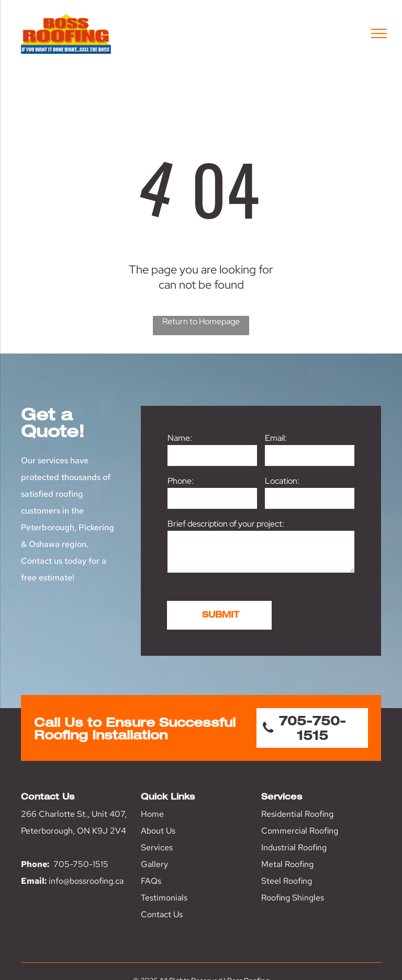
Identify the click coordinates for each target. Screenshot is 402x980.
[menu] (379, 33)
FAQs (151, 881)
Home (152, 814)
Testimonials (164, 898)
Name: (180, 438)
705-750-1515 (81, 864)
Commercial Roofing (300, 831)
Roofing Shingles (293, 898)
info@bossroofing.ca (86, 881)
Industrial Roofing (294, 847)
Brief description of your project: (226, 524)
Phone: (181, 481)
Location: (282, 481)
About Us (158, 831)
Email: (276, 438)
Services (157, 847)
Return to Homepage (201, 321)
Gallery (154, 864)
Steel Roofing (287, 881)
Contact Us (162, 914)
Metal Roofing (287, 864)
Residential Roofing (297, 814)
